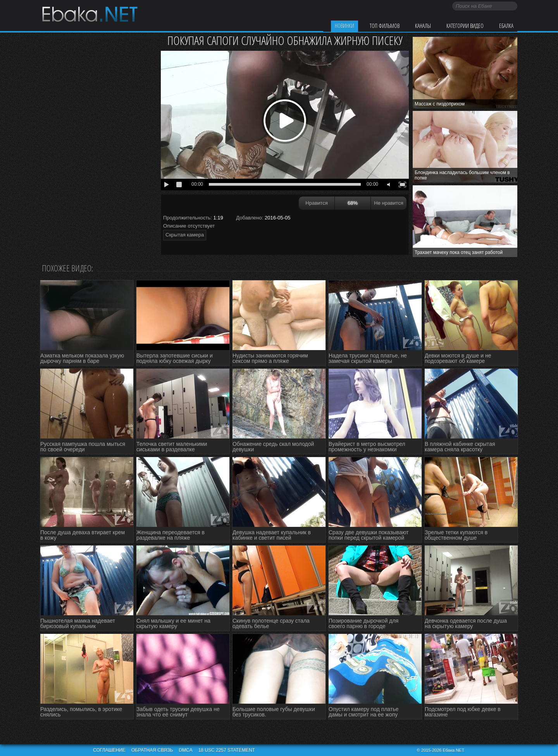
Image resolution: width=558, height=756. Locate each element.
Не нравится (388, 203)
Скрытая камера (185, 235)
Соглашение (109, 750)
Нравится (316, 203)
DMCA (185, 750)
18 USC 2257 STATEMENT (227, 750)
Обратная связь (152, 750)
